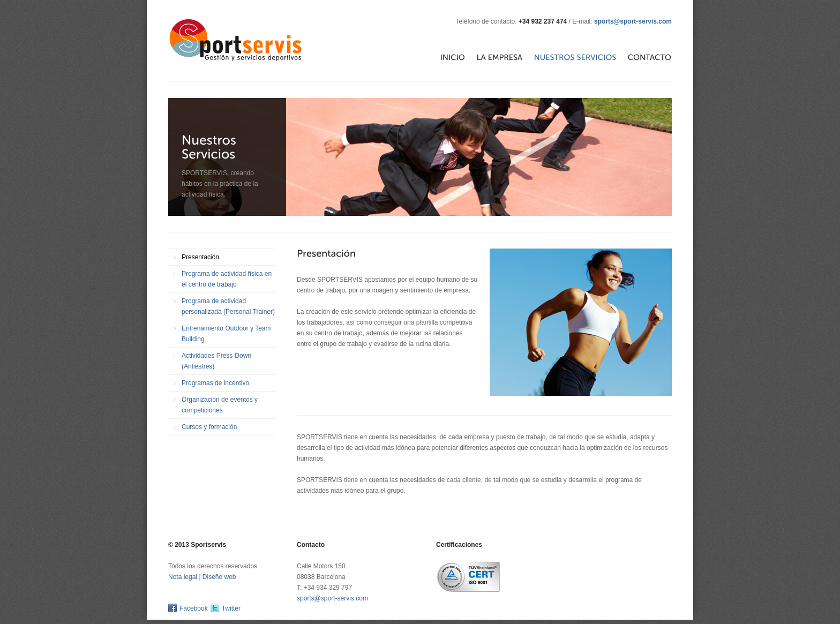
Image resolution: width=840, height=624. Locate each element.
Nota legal (183, 577)
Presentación (200, 257)
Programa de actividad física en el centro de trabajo (227, 279)
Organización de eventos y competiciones (220, 405)
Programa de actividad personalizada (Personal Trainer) (228, 306)
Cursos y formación (209, 427)
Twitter (231, 608)
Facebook (194, 608)
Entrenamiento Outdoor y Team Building (226, 334)
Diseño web (219, 577)
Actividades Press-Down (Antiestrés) (216, 361)
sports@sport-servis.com (633, 21)
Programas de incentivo (215, 383)
